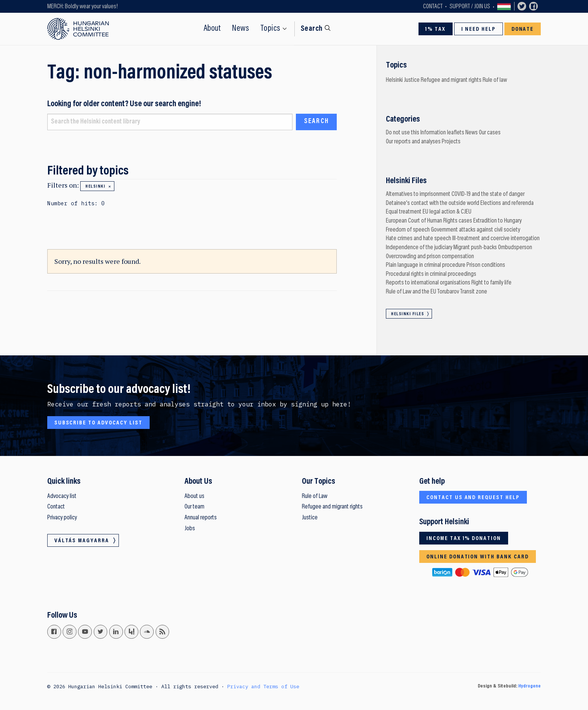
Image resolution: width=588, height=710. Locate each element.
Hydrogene (529, 686)
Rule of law (495, 80)
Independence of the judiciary (419, 248)
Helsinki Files (408, 314)
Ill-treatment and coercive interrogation (496, 239)
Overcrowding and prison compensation (430, 257)
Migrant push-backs (475, 248)
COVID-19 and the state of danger (488, 194)
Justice (412, 80)
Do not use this (403, 133)
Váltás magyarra (504, 6)
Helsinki (95, 187)
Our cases (490, 133)
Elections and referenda (507, 203)
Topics (271, 29)
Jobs (190, 529)
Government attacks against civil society (475, 230)
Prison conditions (486, 265)
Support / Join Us (470, 7)
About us (194, 496)
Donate (523, 29)
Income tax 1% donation (464, 539)
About (212, 29)
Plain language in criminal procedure (426, 265)
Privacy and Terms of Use (263, 686)
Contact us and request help (473, 498)
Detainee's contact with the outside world (433, 203)
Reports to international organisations (428, 283)
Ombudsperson (515, 248)
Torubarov (448, 292)
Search (312, 29)
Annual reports (201, 518)
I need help (479, 29)
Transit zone (474, 292)
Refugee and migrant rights (451, 80)
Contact (433, 7)
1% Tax (435, 29)
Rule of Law (315, 496)
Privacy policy (62, 518)
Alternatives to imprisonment (418, 194)
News (241, 29)
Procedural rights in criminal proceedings (431, 274)
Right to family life (491, 283)
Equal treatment (404, 212)
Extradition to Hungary (497, 221)
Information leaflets (442, 133)
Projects (451, 142)
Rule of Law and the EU (411, 292)
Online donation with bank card (478, 557)
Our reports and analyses (413, 142)
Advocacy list (62, 496)
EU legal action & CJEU (447, 212)
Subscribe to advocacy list (98, 423)
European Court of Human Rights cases (429, 221)
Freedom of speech (408, 230)
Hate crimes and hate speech (418, 239)
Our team (194, 507)
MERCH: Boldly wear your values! (82, 7)
